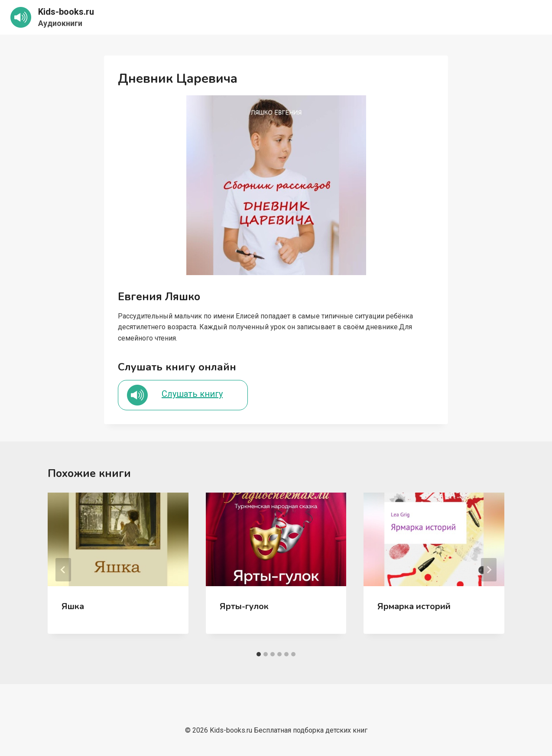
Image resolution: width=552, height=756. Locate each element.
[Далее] (489, 570)
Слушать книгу (192, 394)
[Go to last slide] (63, 570)
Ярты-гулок (244, 606)
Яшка (73, 606)
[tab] (259, 654)
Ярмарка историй (414, 606)
